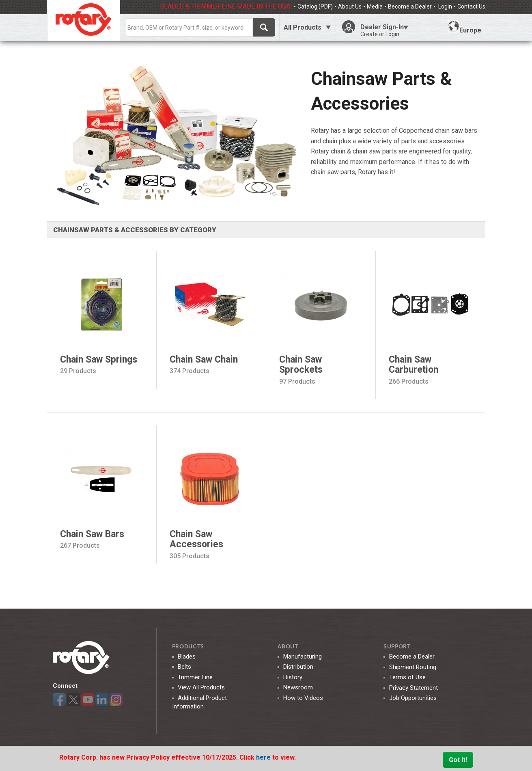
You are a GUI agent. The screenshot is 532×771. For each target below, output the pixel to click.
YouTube (88, 700)
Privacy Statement (414, 688)
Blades (187, 657)
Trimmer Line (195, 677)
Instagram (116, 700)
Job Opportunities (413, 698)
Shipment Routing (413, 667)
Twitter (73, 700)
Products (188, 647)
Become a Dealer (410, 6)
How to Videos (303, 698)
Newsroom (298, 687)
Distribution (298, 667)
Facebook (59, 700)
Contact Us (471, 6)
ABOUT (288, 647)
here (264, 757)
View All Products (201, 687)
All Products (303, 27)
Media (375, 6)
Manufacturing (303, 657)
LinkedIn (102, 700)
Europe (464, 27)
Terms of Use (407, 677)
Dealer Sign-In (384, 30)
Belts (184, 667)
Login (445, 6)
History (293, 677)
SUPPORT (397, 647)
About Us (350, 6)
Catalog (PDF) (315, 6)
